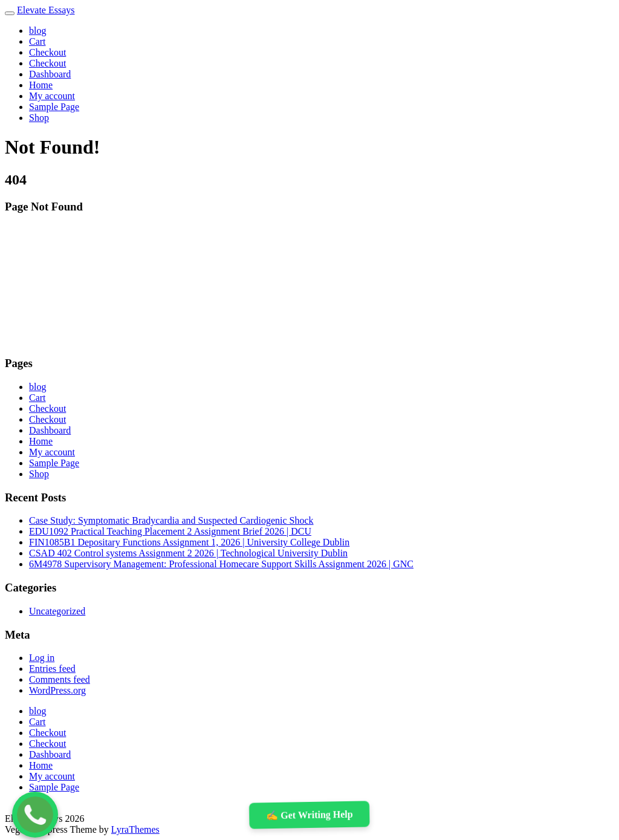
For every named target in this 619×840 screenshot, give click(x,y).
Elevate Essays (46, 10)
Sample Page (54, 107)
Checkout (47, 52)
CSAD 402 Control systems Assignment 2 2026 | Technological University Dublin (188, 553)
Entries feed (52, 669)
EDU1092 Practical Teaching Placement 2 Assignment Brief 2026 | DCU (170, 531)
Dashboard (50, 74)
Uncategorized (57, 611)
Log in (42, 658)
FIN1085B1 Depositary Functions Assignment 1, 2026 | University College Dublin (189, 542)
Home (41, 85)
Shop (39, 118)
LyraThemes (135, 829)
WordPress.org (57, 690)
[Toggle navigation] (10, 13)
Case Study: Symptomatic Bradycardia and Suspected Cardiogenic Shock (171, 520)
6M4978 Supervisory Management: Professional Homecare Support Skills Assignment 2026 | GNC (221, 564)
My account (52, 96)
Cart (37, 41)
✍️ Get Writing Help (309, 815)
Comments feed (60, 679)
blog (37, 31)
